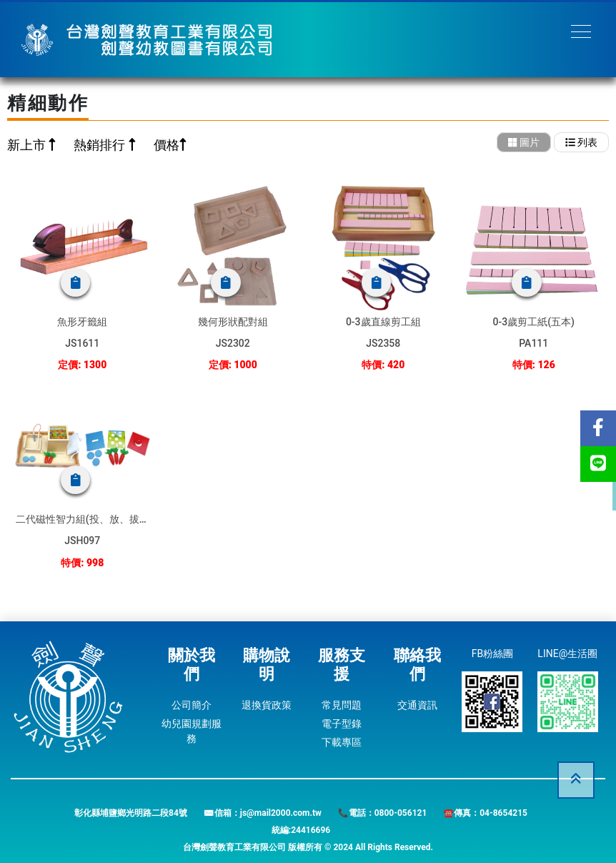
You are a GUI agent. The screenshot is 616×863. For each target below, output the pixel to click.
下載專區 (342, 742)
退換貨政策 (267, 705)
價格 (167, 145)
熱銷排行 (101, 145)
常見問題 (342, 705)
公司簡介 (192, 705)
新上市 (28, 145)
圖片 (524, 142)
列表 (581, 142)
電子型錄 (342, 724)
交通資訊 (417, 705)
